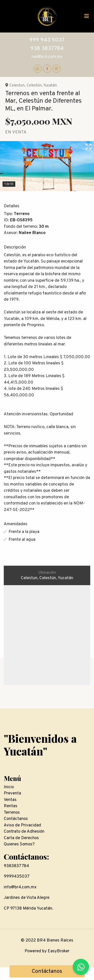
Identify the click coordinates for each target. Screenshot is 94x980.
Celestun (17, 85)
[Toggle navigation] (86, 16)
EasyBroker (59, 951)
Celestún (34, 85)
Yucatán (50, 85)
